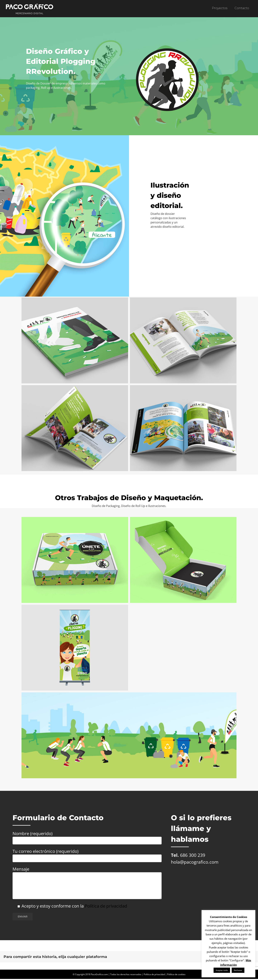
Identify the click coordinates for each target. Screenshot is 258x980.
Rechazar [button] (238, 970)
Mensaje (87, 877)
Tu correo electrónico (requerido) (87, 854)
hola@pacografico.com (195, 862)
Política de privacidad (106, 906)
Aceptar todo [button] (222, 970)
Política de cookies (176, 974)
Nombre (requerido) (87, 837)
